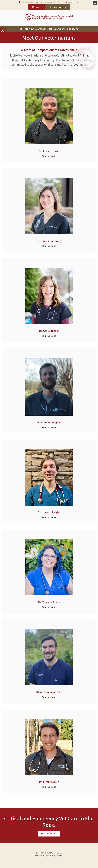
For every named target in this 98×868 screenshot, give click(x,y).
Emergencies (59, 7)
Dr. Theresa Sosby (49, 602)
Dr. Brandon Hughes (49, 422)
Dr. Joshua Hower (49, 151)
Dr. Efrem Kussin (49, 782)
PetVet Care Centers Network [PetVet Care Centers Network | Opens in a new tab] (53, 855)
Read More (51, 156)
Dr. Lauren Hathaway (49, 241)
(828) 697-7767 (73, 2)
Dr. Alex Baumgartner (49, 692)
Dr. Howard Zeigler (49, 512)
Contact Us (51, 834)
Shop (38, 7)
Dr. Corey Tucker (49, 331)
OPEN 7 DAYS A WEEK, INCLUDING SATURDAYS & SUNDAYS (51, 29)
